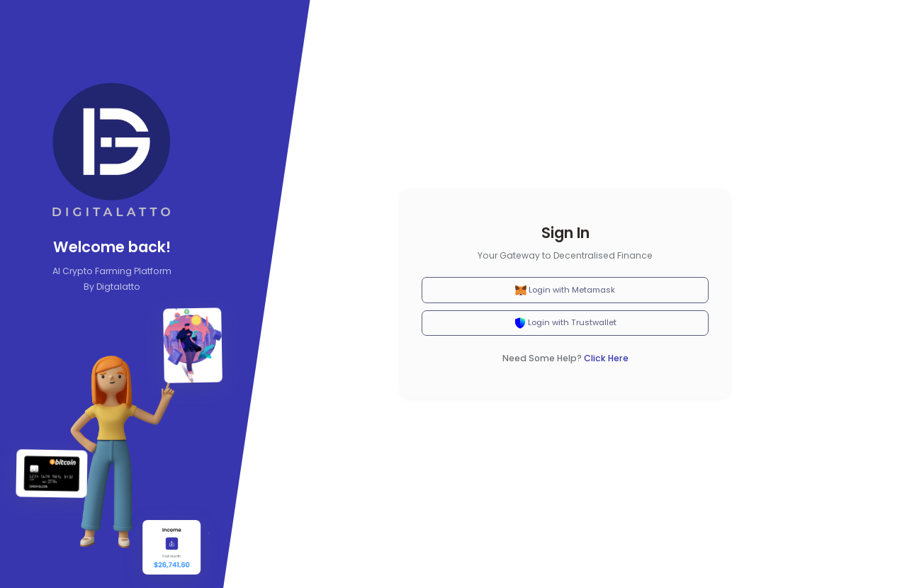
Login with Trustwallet (565, 323)
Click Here (606, 358)
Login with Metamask (565, 290)
